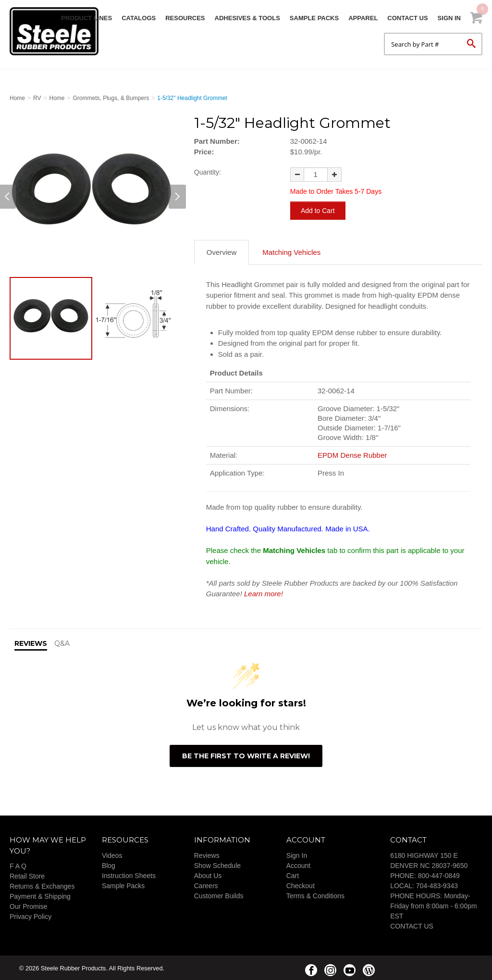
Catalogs (139, 18)
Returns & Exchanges (42, 885)
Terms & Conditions (315, 895)
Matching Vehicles (291, 251)
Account (299, 865)
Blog (109, 865)
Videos (112, 854)
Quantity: (208, 172)
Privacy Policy (31, 916)
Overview (222, 251)
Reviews (207, 854)
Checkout (301, 885)
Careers (206, 885)
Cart (293, 875)
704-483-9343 (437, 885)
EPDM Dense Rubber (352, 454)
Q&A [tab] (62, 642)
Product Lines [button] (86, 18)
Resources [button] (185, 18)
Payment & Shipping (40, 895)
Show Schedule (217, 865)
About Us (208, 875)
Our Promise (29, 905)
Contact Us (407, 18)
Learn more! (264, 593)
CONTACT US (412, 925)
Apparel (363, 18)
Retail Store (27, 875)
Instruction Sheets (129, 875)
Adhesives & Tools (247, 18)
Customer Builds (219, 895)
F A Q (18, 865)
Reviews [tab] (31, 642)
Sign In (449, 18)
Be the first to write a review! (246, 755)
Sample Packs (314, 18)
